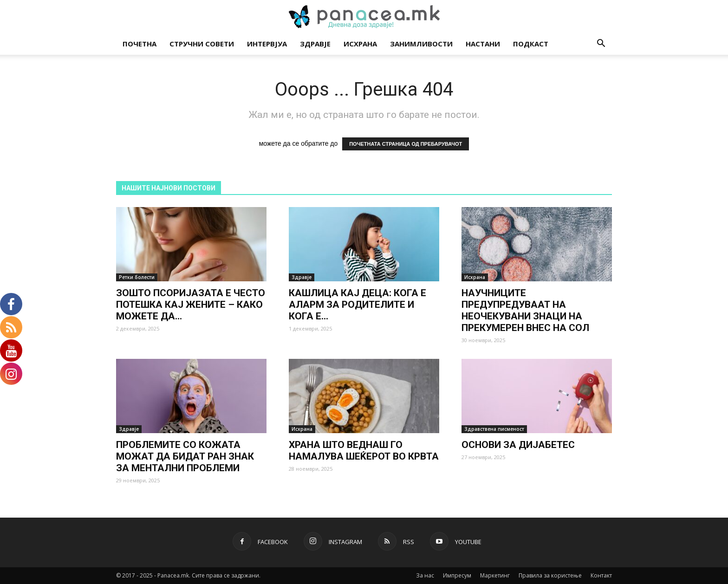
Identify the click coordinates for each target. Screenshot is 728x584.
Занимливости (421, 44)
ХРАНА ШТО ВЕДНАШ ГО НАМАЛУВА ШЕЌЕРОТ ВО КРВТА (364, 451)
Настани (483, 44)
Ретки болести (137, 277)
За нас (425, 575)
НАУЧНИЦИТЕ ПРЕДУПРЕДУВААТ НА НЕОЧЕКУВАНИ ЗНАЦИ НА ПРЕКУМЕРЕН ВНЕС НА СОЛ (525, 310)
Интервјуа (267, 44)
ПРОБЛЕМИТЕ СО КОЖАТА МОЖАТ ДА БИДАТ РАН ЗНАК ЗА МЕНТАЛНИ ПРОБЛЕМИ (185, 456)
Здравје (315, 44)
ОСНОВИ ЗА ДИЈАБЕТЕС (518, 445)
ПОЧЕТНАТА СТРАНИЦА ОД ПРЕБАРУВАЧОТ (406, 144)
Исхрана (360, 44)
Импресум (457, 575)
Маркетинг (495, 575)
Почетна (140, 44)
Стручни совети (202, 44)
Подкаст (531, 44)
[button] (601, 44)
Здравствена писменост (494, 429)
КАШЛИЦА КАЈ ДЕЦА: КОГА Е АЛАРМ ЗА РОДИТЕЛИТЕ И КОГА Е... (357, 305)
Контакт (601, 575)
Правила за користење (550, 575)
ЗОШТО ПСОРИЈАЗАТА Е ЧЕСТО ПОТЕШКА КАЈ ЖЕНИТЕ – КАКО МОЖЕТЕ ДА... (191, 305)
